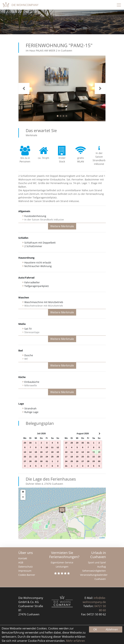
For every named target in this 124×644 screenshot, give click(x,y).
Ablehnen (112, 629)
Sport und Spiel (97, 562)
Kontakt (23, 558)
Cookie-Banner (27, 575)
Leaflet (102, 538)
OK (95, 629)
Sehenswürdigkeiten (94, 571)
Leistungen (62, 567)
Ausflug (102, 567)
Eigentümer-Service (62, 562)
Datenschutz (26, 567)
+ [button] (23, 492)
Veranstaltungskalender (94, 575)
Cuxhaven (100, 579)
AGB (21, 562)
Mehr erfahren (75, 641)
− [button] (23, 497)
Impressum (25, 571)
